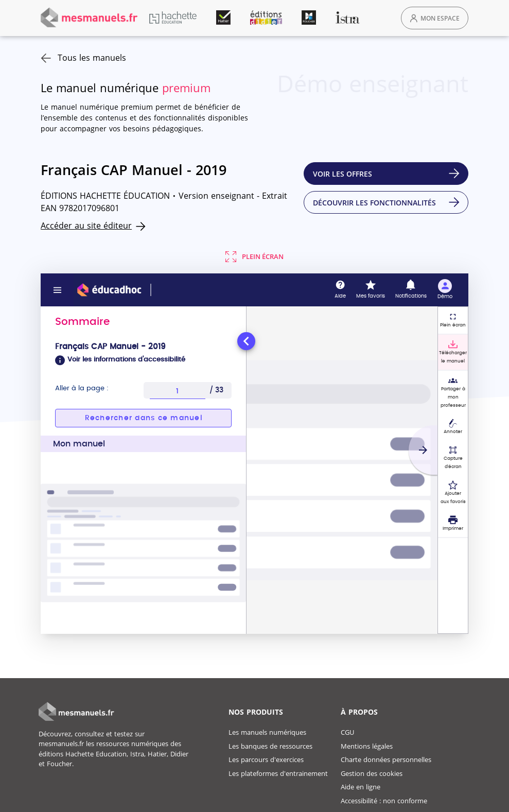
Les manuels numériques (267, 732)
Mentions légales (367, 746)
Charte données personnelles (386, 759)
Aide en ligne (361, 787)
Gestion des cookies (372, 773)
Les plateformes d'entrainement (278, 773)
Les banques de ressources (270, 746)
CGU (347, 732)
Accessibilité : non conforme (384, 801)
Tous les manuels (83, 58)
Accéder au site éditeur (86, 226)
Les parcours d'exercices (266, 759)
